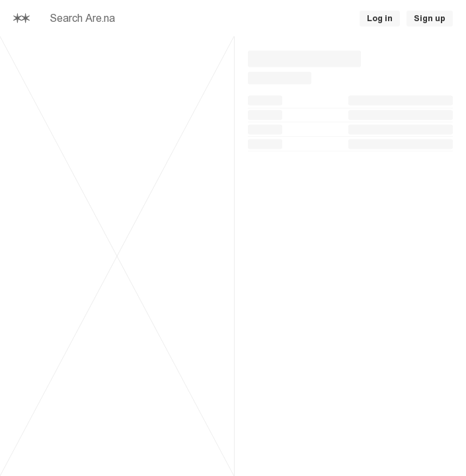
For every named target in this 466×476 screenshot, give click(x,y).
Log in (380, 19)
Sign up (430, 19)
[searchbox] (173, 19)
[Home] (21, 19)
